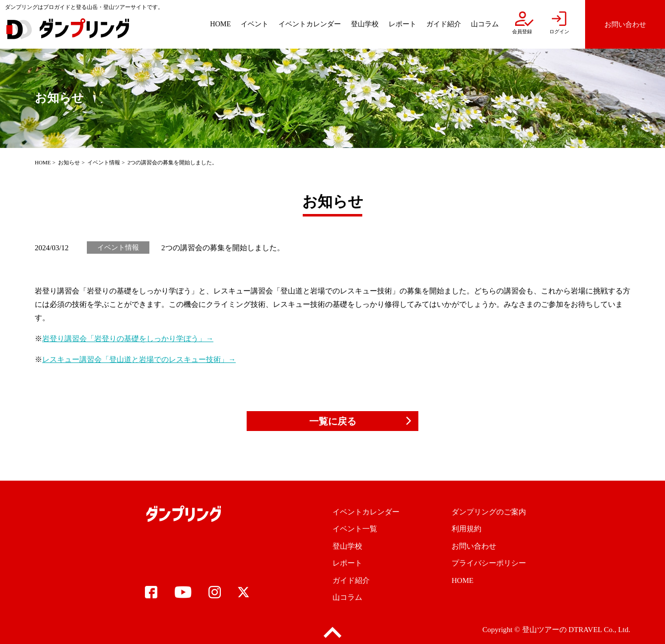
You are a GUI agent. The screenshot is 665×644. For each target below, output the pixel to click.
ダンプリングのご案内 (489, 512)
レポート (347, 563)
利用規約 (466, 529)
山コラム (347, 597)
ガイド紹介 (351, 580)
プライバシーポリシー (489, 563)
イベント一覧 (355, 529)
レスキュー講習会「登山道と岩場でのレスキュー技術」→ (139, 359)
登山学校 (347, 546)
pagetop (332, 633)
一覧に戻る (333, 421)
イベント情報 (104, 162)
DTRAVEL (585, 630)
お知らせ (69, 162)
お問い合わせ (474, 546)
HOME (43, 162)
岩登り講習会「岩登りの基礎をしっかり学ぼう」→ (128, 339)
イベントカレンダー (366, 512)
